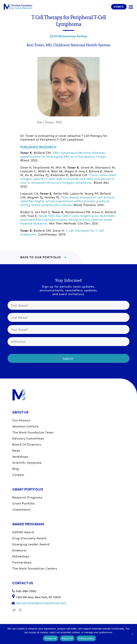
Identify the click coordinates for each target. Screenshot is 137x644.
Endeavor (19, 550)
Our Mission (21, 420)
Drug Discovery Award (29, 538)
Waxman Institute (25, 426)
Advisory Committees (28, 438)
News (16, 450)
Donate (119, 7)
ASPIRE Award (23, 532)
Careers (18, 475)
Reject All (67, 638)
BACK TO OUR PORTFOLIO (41, 257)
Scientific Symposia (27, 462)
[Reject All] (132, 634)
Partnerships (22, 562)
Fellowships (21, 556)
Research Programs (27, 497)
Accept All (51, 638)
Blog (16, 469)
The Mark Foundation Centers (35, 568)
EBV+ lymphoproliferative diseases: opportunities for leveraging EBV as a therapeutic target (63, 154)
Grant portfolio (24, 503)
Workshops (20, 456)
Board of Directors (27, 444)
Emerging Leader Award (31, 544)
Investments (21, 509)
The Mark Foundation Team (33, 432)
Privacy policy (86, 638)
